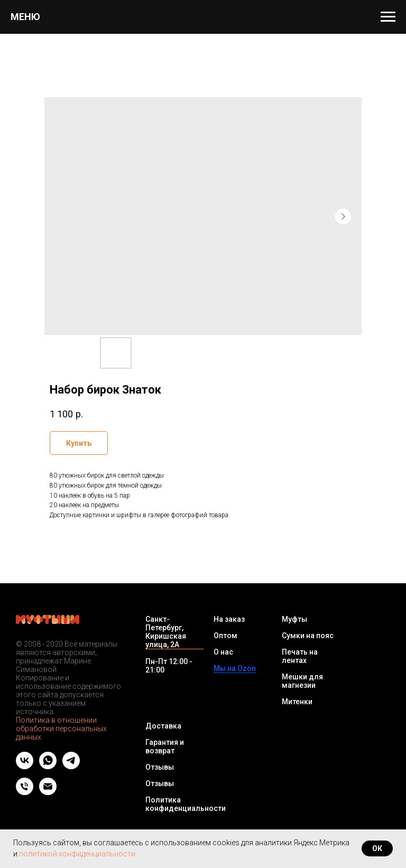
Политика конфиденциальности (186, 804)
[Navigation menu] (388, 17)
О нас (223, 652)
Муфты (294, 619)
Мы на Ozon (235, 668)
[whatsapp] (48, 766)
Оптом (225, 636)
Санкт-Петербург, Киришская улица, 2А (166, 632)
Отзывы (160, 767)
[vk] (25, 766)
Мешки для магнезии (302, 681)
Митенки (297, 702)
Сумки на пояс (308, 636)
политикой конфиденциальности (77, 854)
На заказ (229, 619)
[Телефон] (25, 792)
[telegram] (71, 766)
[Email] (48, 792)
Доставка (163, 726)
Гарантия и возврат (165, 746)
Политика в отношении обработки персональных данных (61, 729)
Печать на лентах (300, 656)
